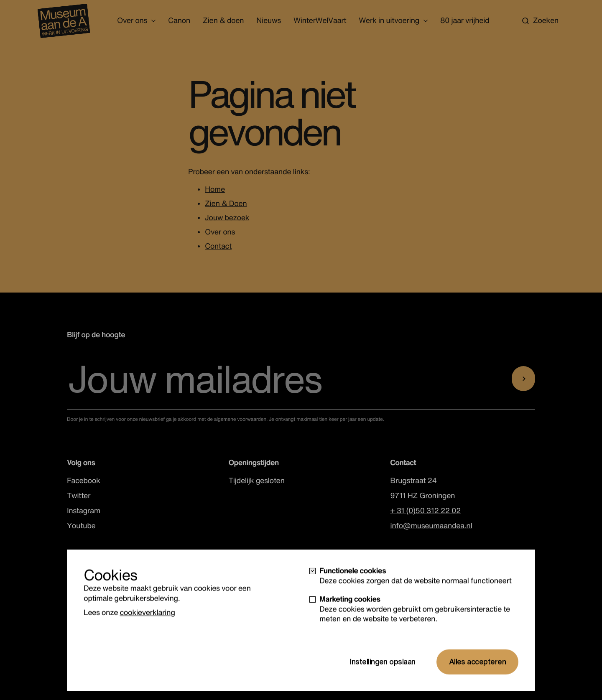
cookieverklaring (147, 632)
